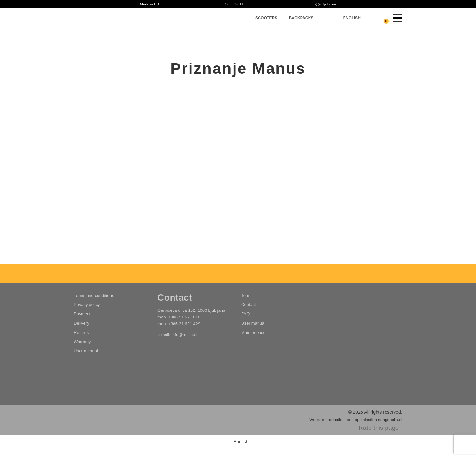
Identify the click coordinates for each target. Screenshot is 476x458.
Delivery (81, 323)
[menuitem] (352, 18)
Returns (81, 332)
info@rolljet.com (323, 4)
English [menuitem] (241, 442)
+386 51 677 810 (184, 317)
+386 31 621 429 (184, 324)
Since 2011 (234, 4)
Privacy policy (87, 305)
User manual (86, 351)
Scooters (266, 18)
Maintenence (253, 332)
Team (246, 296)
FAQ (245, 314)
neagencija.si (390, 420)
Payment (82, 314)
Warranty (82, 342)
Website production (327, 420)
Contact (249, 305)
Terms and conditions (94, 296)
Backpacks (301, 18)
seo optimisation (362, 420)
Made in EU (150, 4)
